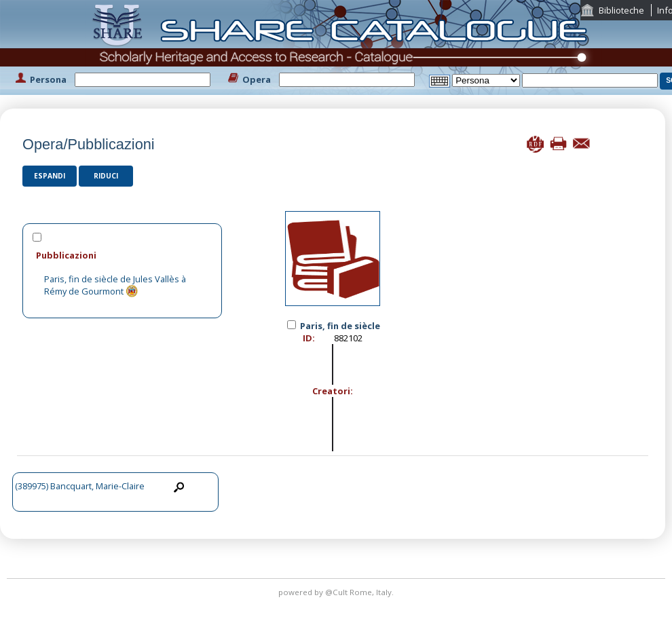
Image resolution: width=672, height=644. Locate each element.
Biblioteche (621, 10)
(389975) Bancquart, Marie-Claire (80, 486)
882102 (348, 338)
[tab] (122, 255)
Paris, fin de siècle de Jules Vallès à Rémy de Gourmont (115, 285)
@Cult (337, 592)
